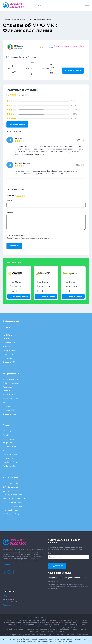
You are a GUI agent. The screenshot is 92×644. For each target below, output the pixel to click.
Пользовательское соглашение (58, 616)
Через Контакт (9, 341)
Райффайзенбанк (10, 464)
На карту (6, 325)
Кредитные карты (10, 393)
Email (50, 551)
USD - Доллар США (11, 481)
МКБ (5, 448)
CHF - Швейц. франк (11, 508)
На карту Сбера (9, 348)
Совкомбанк (8, 456)
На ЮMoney (8, 333)
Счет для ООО (9, 408)
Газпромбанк (8, 437)
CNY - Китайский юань (12, 500)
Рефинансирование (11, 381)
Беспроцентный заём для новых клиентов (67, 576)
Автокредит (8, 385)
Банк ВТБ (7, 433)
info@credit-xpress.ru (11, 594)
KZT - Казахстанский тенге (14, 496)
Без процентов (9, 344)
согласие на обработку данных (28, 641)
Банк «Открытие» (10, 452)
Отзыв (10, 211)
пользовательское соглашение (61, 641)
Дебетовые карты (10, 396)
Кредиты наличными (11, 377)
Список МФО (8, 356)
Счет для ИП (8, 404)
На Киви (6, 329)
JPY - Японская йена (11, 512)
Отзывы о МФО (9, 360)
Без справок (8, 352)
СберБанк (7, 429)
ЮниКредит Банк (10, 460)
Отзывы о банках (10, 412)
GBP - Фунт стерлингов (12, 493)
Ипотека (6, 389)
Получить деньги (73, 69)
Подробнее (7, 603)
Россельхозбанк (10, 444)
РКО (5, 400)
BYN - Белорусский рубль (13, 485)
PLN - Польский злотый (12, 504)
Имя (9, 199)
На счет (6, 337)
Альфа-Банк (8, 441)
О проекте (7, 562)
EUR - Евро (7, 489)
